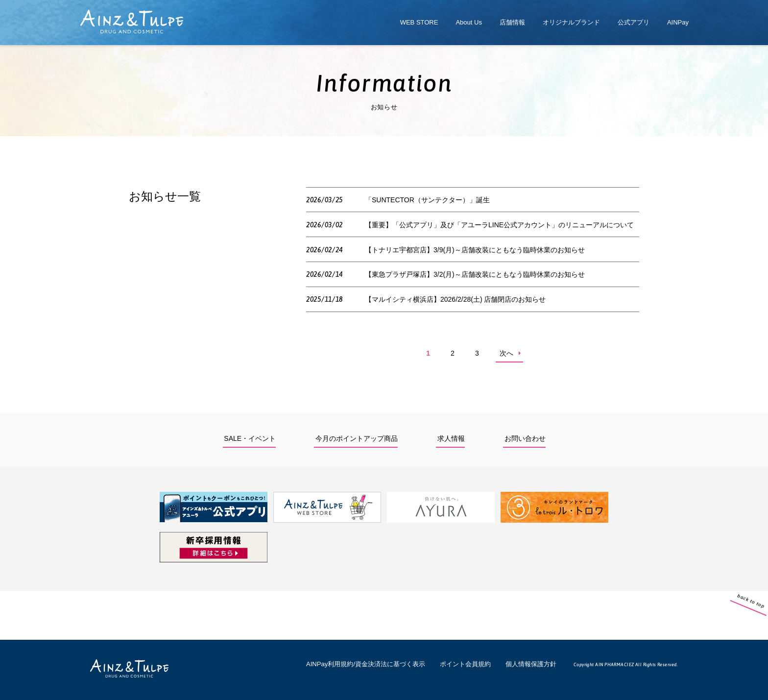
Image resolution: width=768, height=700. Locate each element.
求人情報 (451, 438)
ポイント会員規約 (465, 664)
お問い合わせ (525, 438)
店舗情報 (512, 22)
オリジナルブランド (571, 22)
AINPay (678, 22)
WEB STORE (419, 22)
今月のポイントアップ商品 (357, 438)
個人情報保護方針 (531, 664)
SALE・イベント (250, 438)
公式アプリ (634, 22)
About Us (468, 22)
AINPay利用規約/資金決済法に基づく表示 (366, 664)
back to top (758, 618)
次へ (506, 353)
